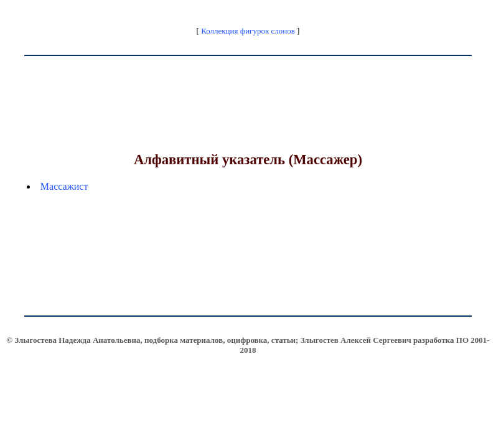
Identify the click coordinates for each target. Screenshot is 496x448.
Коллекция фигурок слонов (248, 31)
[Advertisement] (248, 116)
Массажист (64, 186)
